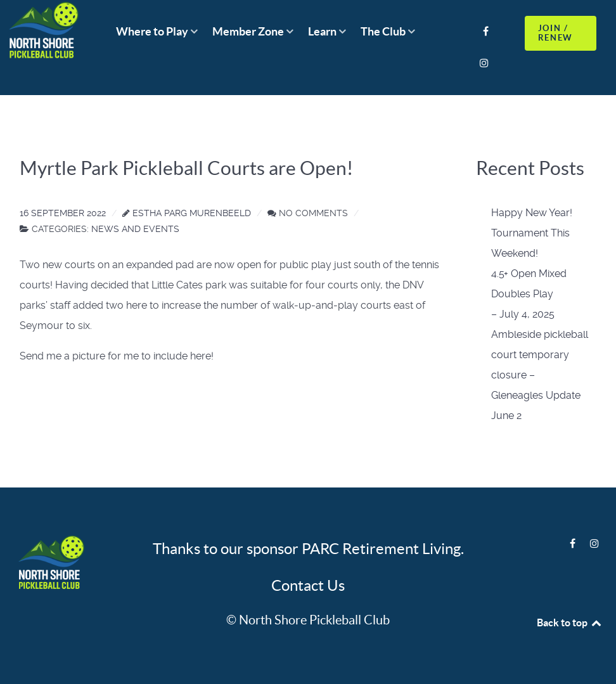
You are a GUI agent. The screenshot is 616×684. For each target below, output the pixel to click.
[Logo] (49, 564)
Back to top (570, 623)
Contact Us (308, 585)
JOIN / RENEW (555, 33)
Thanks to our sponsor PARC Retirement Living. (308, 549)
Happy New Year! (532, 213)
